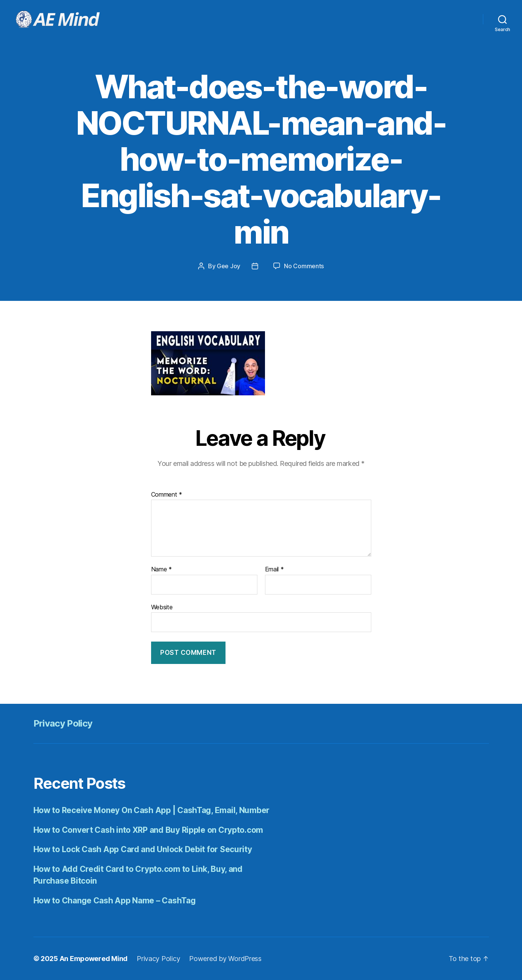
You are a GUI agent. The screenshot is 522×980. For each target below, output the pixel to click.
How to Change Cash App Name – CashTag (115, 901)
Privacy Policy (63, 723)
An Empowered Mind (94, 959)
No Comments (304, 266)
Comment (167, 495)
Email (274, 569)
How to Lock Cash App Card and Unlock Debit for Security (143, 849)
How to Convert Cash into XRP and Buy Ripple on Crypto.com (148, 830)
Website (162, 607)
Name (162, 569)
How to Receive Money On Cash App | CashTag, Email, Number (152, 810)
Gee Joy (229, 266)
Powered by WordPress (225, 959)
